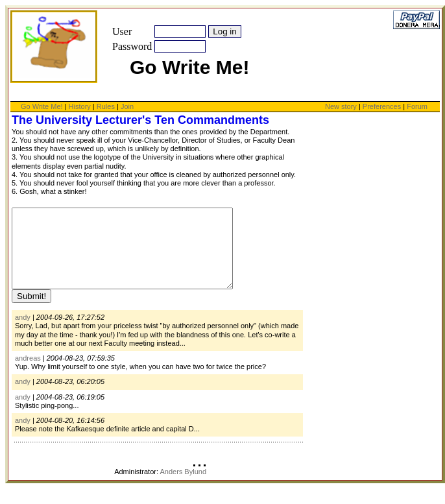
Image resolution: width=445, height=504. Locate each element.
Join (127, 106)
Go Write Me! (42, 106)
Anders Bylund (183, 487)
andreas (28, 374)
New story (341, 106)
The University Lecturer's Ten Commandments (140, 120)
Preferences (383, 106)
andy (23, 333)
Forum (417, 106)
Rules (106, 106)
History (80, 106)
